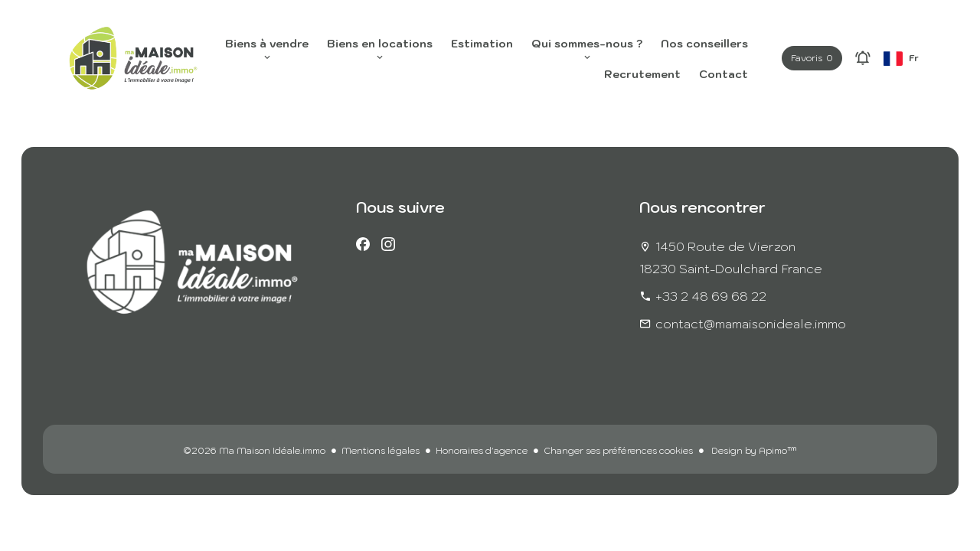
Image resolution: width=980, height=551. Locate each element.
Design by (753, 450)
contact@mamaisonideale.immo (751, 324)
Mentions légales (381, 450)
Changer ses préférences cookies (618, 450)
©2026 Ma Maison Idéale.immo (254, 450)
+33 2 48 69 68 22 (711, 296)
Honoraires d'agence (482, 450)
